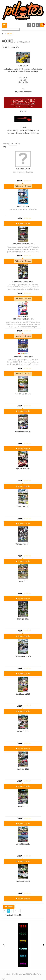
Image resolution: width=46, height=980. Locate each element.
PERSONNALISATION (23, 169)
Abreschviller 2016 (23, 469)
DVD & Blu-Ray (23, 66)
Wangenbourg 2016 (23, 544)
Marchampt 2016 (23, 731)
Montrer (6, 144)
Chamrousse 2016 (23, 882)
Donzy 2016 (23, 581)
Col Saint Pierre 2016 (23, 431)
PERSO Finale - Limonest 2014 (23, 281)
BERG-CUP (23, 111)
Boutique (23, 128)
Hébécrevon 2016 (23, 506)
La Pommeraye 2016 (23, 656)
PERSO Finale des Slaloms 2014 (23, 244)
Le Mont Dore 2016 (23, 844)
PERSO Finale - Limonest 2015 (23, 356)
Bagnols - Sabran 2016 (23, 394)
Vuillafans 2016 (23, 769)
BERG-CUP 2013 (23, 206)
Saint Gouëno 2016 (23, 694)
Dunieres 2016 (23, 807)
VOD (23, 88)
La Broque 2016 (23, 619)
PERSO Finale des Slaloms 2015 (23, 319)
